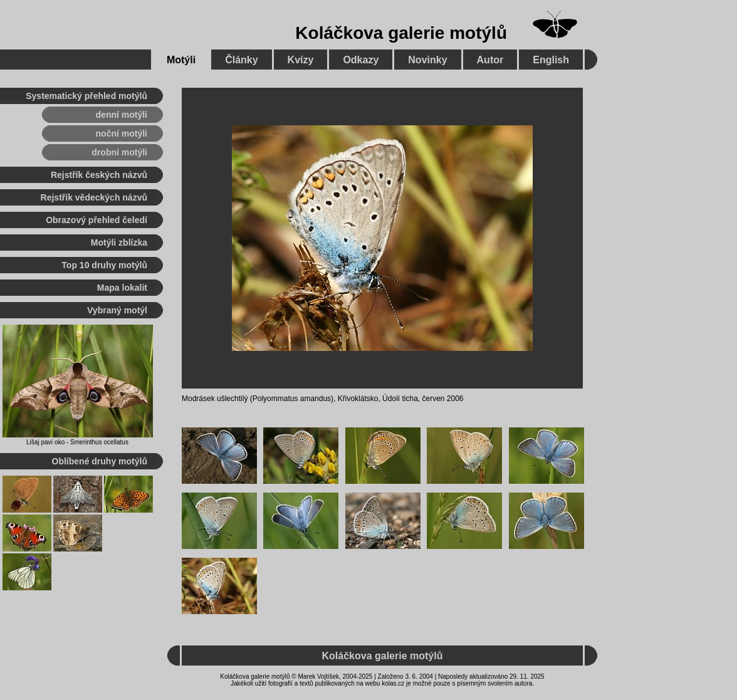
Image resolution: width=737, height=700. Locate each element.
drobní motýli (119, 152)
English (551, 60)
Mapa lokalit (122, 288)
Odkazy (361, 60)
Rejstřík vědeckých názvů (94, 197)
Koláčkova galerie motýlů (401, 33)
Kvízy (301, 60)
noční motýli (122, 133)
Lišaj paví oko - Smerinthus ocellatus (77, 442)
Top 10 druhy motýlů (104, 265)
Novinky (427, 60)
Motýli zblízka (119, 243)
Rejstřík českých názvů (99, 175)
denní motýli (122, 115)
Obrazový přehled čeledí (97, 220)
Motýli (181, 60)
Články (241, 60)
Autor (490, 60)
